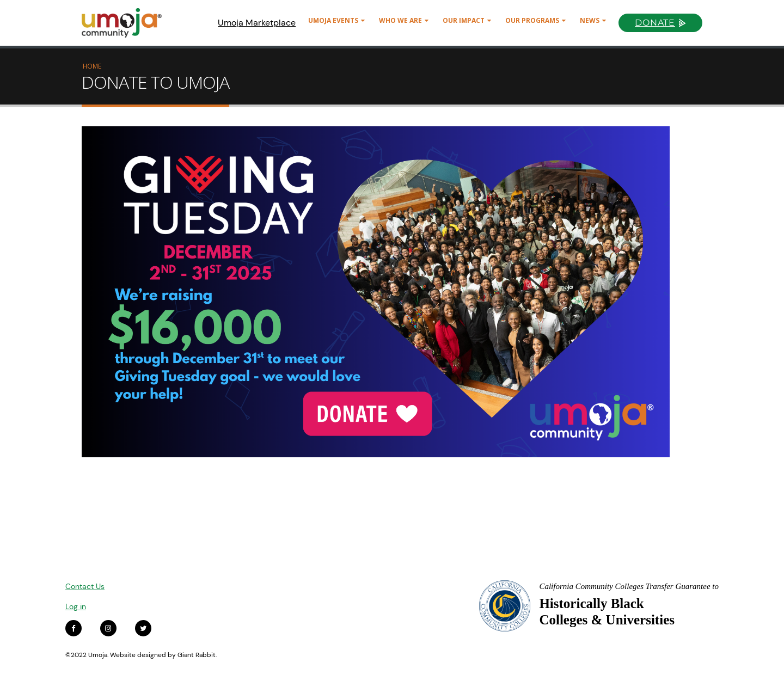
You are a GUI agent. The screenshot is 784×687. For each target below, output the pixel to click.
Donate (655, 23)
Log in (76, 606)
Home (92, 66)
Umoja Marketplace (257, 23)
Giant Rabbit (197, 655)
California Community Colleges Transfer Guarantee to (629, 586)
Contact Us (85, 586)
